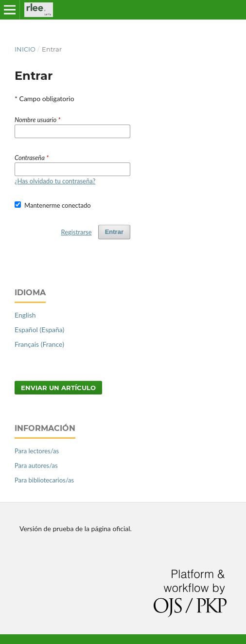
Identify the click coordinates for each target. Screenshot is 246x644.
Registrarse (77, 232)
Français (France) (39, 344)
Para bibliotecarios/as (44, 480)
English (25, 315)
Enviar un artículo (58, 388)
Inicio (25, 49)
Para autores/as (36, 465)
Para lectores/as (37, 451)
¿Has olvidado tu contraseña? (55, 181)
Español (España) (39, 330)
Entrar (114, 232)
